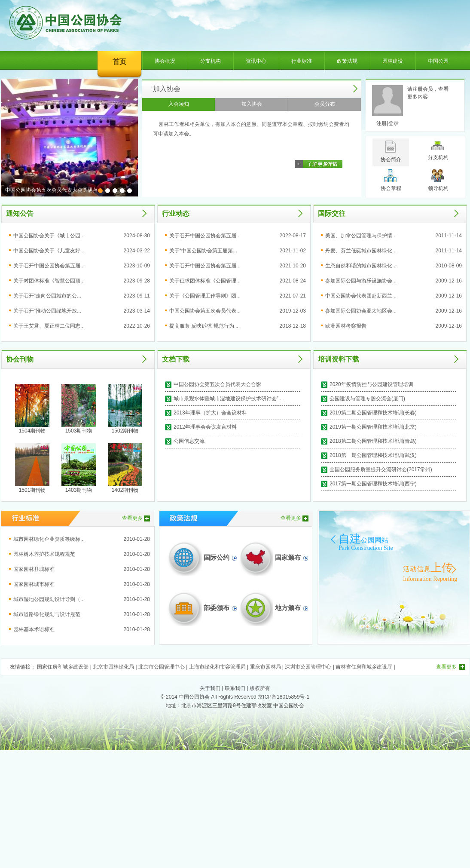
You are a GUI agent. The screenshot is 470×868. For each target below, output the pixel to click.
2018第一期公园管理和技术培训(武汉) (373, 455)
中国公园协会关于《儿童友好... (49, 251)
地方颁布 (288, 608)
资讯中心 (256, 61)
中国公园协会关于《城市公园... (49, 236)
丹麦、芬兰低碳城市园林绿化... (361, 251)
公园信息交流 (189, 441)
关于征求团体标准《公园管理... (205, 281)
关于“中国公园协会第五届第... (203, 251)
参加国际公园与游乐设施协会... (361, 281)
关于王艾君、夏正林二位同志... (49, 326)
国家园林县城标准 (34, 569)
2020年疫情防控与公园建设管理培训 (371, 384)
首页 (119, 62)
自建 (363, 539)
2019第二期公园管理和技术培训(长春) (373, 413)
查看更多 (132, 518)
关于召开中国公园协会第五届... (49, 266)
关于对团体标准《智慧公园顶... (49, 281)
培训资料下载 (339, 359)
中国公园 (438, 61)
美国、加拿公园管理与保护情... (361, 236)
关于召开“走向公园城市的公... (47, 296)
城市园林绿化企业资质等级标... (49, 539)
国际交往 (332, 213)
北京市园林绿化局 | (116, 667)
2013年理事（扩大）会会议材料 (210, 413)
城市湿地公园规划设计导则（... (49, 599)
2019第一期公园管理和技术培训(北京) (373, 427)
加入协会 (167, 89)
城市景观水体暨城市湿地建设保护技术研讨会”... (228, 399)
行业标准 (302, 61)
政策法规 (347, 61)
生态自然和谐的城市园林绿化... (361, 266)
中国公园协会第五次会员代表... (205, 311)
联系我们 (235, 688)
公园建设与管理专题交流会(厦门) (367, 399)
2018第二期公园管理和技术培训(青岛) (373, 441)
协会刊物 (20, 359)
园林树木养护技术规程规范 (44, 554)
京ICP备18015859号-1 (284, 697)
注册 (381, 123)
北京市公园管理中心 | (164, 667)
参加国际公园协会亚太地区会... (361, 311)
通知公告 (20, 213)
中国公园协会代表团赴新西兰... (361, 296)
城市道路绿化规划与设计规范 (47, 614)
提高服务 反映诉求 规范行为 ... (204, 326)
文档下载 (176, 359)
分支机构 (211, 61)
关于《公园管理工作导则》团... (205, 296)
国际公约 (217, 558)
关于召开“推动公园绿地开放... (47, 311)
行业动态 (176, 213)
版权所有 (260, 688)
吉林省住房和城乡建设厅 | (365, 667)
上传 (428, 568)
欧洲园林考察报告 (346, 326)
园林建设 (393, 61)
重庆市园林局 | (268, 667)
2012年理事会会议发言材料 (205, 427)
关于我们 (210, 688)
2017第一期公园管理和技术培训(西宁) (373, 484)
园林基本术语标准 (34, 629)
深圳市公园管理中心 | (310, 667)
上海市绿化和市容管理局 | (220, 667)
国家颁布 (288, 558)
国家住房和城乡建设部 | (65, 667)
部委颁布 (217, 608)
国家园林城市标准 (34, 584)
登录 (394, 123)
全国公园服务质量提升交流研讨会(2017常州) (381, 469)
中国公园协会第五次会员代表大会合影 (217, 384)
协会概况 (165, 61)
